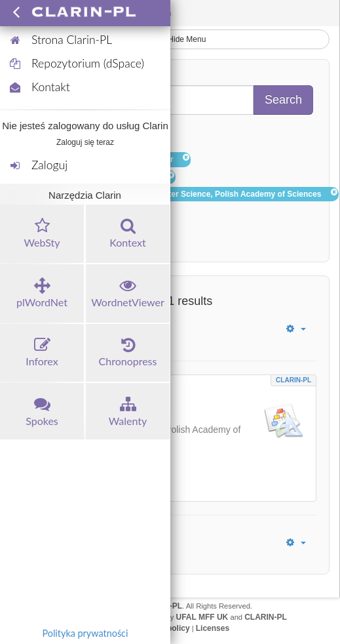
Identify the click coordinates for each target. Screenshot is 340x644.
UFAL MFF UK (202, 617)
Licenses (213, 628)
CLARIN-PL (293, 380)
